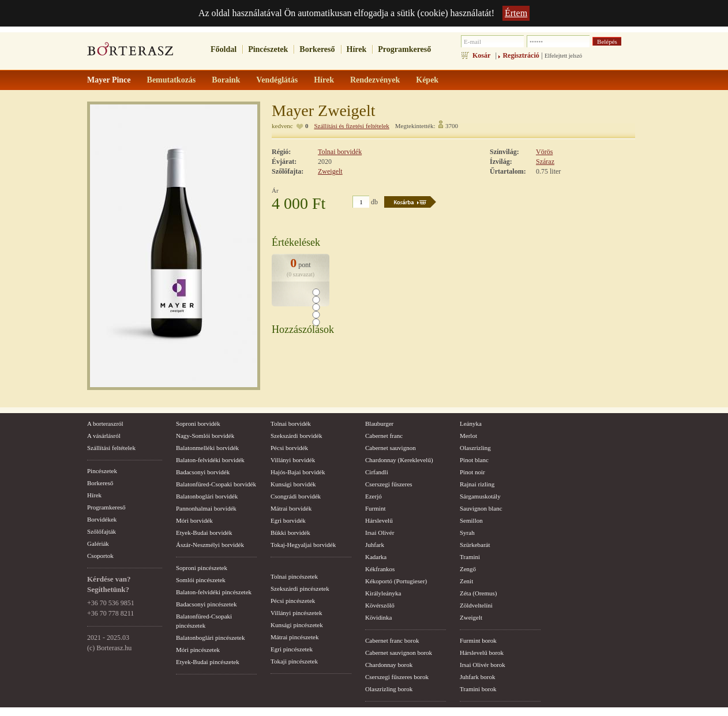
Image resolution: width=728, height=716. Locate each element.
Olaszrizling (475, 448)
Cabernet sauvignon (391, 448)
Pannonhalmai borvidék (206, 508)
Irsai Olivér (380, 533)
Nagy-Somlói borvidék (205, 436)
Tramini (470, 557)
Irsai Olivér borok (483, 665)
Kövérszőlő (380, 605)
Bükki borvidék (290, 533)
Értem (516, 13)
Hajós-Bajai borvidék (298, 472)
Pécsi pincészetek (293, 601)
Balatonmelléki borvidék (207, 448)
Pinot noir (472, 472)
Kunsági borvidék (293, 484)
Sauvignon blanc (481, 508)
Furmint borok (478, 640)
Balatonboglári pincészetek (210, 638)
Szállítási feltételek (111, 448)
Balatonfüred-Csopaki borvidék (216, 484)
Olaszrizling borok (389, 689)
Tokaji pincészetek (294, 661)
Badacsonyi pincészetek (206, 604)
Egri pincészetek (292, 649)
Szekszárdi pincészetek (300, 588)
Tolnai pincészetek (294, 576)
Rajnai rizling (477, 484)
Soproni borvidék (198, 423)
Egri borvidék (288, 520)
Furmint (375, 508)
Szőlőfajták (102, 531)
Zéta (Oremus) (478, 593)
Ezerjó (374, 496)
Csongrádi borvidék (296, 496)
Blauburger (379, 423)
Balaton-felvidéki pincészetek (214, 592)
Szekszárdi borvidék (297, 436)
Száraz (545, 162)
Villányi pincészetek (296, 613)
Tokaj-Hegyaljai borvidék (303, 545)
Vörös (544, 152)
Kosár (481, 55)
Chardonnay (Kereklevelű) (399, 460)
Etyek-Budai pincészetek (208, 662)
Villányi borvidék (293, 460)
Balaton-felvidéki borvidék (210, 460)
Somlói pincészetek (201, 580)
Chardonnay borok (389, 665)
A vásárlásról (104, 436)
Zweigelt (330, 171)
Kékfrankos (380, 569)
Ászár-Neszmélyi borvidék (210, 545)
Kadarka (376, 557)
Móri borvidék (194, 520)
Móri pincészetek (198, 650)
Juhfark (375, 545)
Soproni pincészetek (202, 568)
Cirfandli (377, 472)
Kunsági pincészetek (297, 625)
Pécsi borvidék (289, 448)
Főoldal (224, 49)
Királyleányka (383, 593)
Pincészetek (268, 49)
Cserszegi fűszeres (389, 484)
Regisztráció (521, 55)
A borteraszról (105, 423)
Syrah (467, 533)
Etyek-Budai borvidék (204, 533)
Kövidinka (378, 617)
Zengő (468, 569)
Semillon (471, 520)
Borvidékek (102, 519)
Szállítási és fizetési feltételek (351, 126)
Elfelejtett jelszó (563, 56)
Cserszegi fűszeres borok (397, 677)
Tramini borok (478, 689)
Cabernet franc (384, 436)
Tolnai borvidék (340, 152)
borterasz (130, 53)
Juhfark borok (477, 677)
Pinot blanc (474, 460)
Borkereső (317, 49)
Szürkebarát (475, 545)
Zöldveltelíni (476, 605)
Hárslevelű (379, 520)
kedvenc (282, 126)
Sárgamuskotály (480, 496)
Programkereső (404, 49)
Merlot (468, 436)
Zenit (466, 581)
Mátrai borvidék (291, 508)
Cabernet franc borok (392, 640)
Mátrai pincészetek (294, 637)
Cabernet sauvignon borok (399, 653)
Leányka (471, 423)
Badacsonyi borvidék (203, 472)
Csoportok (100, 556)
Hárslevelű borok (482, 653)
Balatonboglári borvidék (207, 496)
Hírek (357, 49)
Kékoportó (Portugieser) (396, 581)
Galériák (98, 543)
